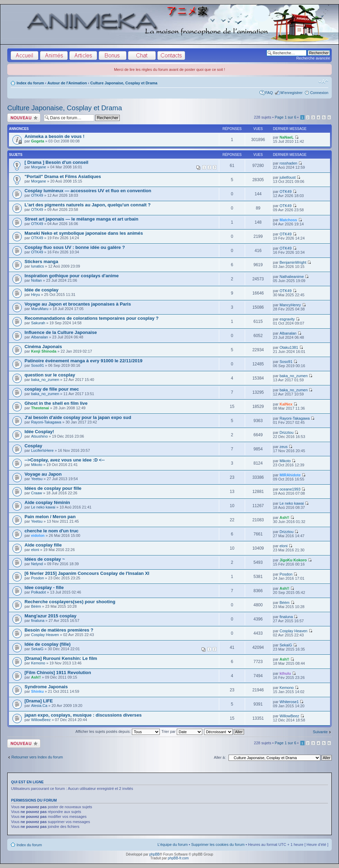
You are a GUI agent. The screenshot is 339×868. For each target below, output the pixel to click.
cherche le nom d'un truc (51, 531)
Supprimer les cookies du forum (218, 844)
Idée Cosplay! (39, 432)
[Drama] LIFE (39, 701)
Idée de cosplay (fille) (47, 644)
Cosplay (33, 446)
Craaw (37, 493)
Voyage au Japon (43, 474)
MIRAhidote (290, 475)
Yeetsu (37, 479)
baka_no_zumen (45, 380)
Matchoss (288, 220)
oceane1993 (290, 489)
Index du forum (30, 83)
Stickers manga (41, 262)
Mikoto (37, 465)
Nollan (36, 280)
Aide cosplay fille (43, 545)
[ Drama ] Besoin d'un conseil (56, 162)
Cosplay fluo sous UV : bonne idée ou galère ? (75, 247)
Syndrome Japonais (46, 687)
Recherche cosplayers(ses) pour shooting (70, 602)
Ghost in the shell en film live (56, 403)
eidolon (38, 535)
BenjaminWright (293, 262)
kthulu (285, 673)
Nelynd (37, 564)
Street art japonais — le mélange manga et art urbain (81, 219)
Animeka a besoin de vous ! (55, 136)
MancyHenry (290, 305)
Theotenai (40, 408)
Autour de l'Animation (67, 83)
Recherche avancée (313, 58)
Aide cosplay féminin (47, 502)
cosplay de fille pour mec (52, 389)
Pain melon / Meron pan (50, 517)
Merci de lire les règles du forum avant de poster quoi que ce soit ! (169, 69)
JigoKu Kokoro (293, 560)
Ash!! (284, 517)
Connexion (319, 93)
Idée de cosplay (41, 290)
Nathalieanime (292, 277)
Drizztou (287, 432)
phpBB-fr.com (178, 858)
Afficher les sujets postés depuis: (117, 731)
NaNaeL (287, 137)
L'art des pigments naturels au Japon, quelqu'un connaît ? (88, 205)
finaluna (38, 620)
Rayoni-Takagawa (46, 422)
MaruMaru (40, 309)
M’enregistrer (291, 93)
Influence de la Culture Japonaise (61, 332)
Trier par (182, 731)
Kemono (38, 663)
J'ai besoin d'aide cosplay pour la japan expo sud (78, 417)
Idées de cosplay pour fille (53, 488)
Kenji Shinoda (44, 351)
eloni (35, 550)
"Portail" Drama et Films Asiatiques (63, 176)
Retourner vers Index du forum (37, 757)
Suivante (320, 732)
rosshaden (288, 163)
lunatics (37, 266)
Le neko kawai (43, 507)
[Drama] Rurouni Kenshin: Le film (61, 658)
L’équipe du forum (172, 844)
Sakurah (38, 323)
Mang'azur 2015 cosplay (50, 616)
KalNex (286, 404)
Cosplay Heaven (45, 635)
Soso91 (37, 365)
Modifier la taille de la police (323, 82)
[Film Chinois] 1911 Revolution (58, 673)
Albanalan (40, 337)
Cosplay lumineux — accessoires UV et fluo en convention (88, 191)
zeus (284, 447)
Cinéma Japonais (43, 347)
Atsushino (39, 436)
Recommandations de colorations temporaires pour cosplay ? (91, 318)
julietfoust (288, 177)
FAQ (269, 93)
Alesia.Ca (39, 706)
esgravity (287, 319)
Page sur (285, 117)
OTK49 (37, 195)
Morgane (38, 167)
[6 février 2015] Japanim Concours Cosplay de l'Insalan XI (87, 573)
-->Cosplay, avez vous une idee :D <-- (65, 460)
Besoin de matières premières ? (59, 630)
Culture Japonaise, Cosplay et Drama (124, 83)
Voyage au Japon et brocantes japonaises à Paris (78, 304)
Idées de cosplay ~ (45, 559)
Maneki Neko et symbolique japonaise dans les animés (84, 233)
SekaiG (37, 649)
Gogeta (38, 141)
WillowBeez (41, 720)
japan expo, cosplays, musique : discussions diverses (83, 715)
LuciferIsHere (42, 450)
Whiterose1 (289, 702)
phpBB (154, 854)
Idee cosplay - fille (44, 587)
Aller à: (220, 757)
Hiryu (36, 295)
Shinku (37, 691)
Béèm (36, 606)
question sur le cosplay (50, 375)
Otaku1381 (289, 347)
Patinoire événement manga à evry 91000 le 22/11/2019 (84, 361)
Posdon (37, 578)
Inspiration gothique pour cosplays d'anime (72, 276)
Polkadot (38, 592)
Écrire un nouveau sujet (24, 118)
